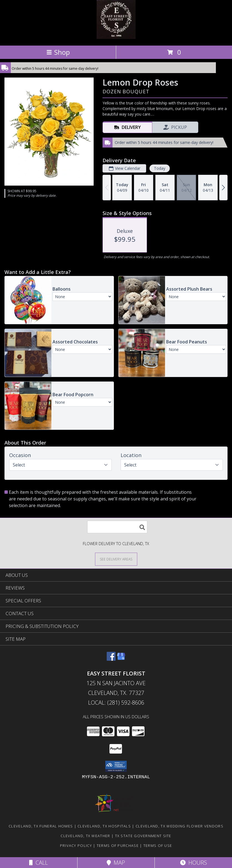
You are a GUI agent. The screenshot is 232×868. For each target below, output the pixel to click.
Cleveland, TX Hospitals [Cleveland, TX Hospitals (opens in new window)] (104, 826)
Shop (58, 52)
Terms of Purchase (118, 845)
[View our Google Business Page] (121, 659)
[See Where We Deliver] (116, 559)
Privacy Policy (76, 845)
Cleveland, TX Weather (85, 836)
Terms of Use (158, 845)
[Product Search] (117, 527)
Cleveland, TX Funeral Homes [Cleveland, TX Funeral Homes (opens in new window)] (41, 826)
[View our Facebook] (111, 659)
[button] (116, 766)
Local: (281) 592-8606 (116, 703)
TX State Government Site (143, 836)
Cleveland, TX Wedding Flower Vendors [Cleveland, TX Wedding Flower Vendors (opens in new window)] (179, 826)
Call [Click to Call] (38, 863)
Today (160, 168)
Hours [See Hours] (194, 863)
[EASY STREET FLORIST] (116, 37)
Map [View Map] (116, 863)
